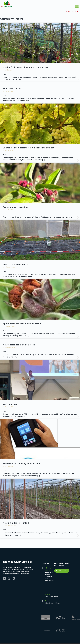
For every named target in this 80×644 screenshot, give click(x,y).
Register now (62, 571)
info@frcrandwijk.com (53, 603)
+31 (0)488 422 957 (52, 596)
